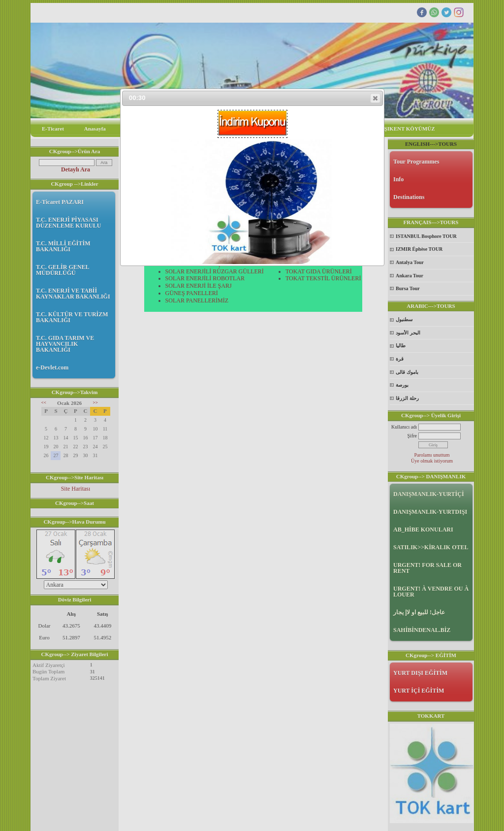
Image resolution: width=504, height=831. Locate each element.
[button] (375, 98)
